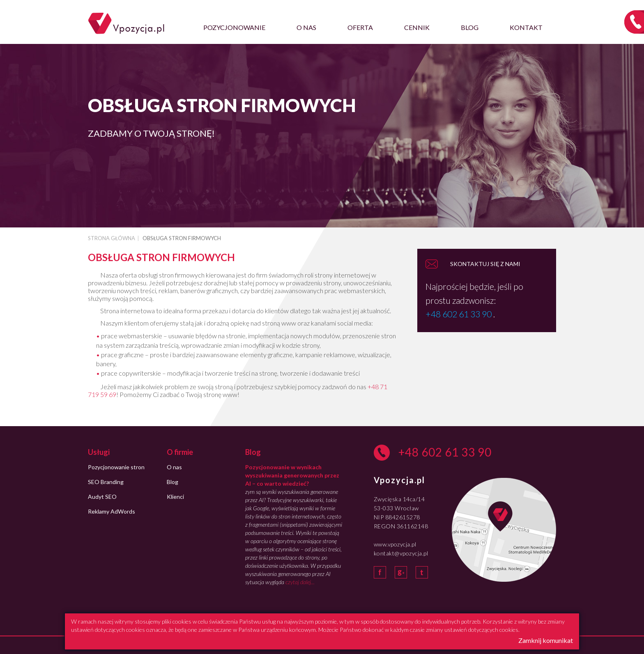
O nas (306, 27)
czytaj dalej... (300, 582)
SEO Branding (106, 482)
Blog (470, 27)
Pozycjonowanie (234, 27)
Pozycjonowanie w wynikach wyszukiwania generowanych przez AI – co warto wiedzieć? (292, 475)
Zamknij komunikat (546, 640)
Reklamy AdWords (112, 511)
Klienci (175, 497)
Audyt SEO (102, 497)
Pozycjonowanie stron (116, 467)
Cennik (417, 27)
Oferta (360, 27)
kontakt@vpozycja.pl (401, 553)
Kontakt (526, 27)
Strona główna (112, 238)
